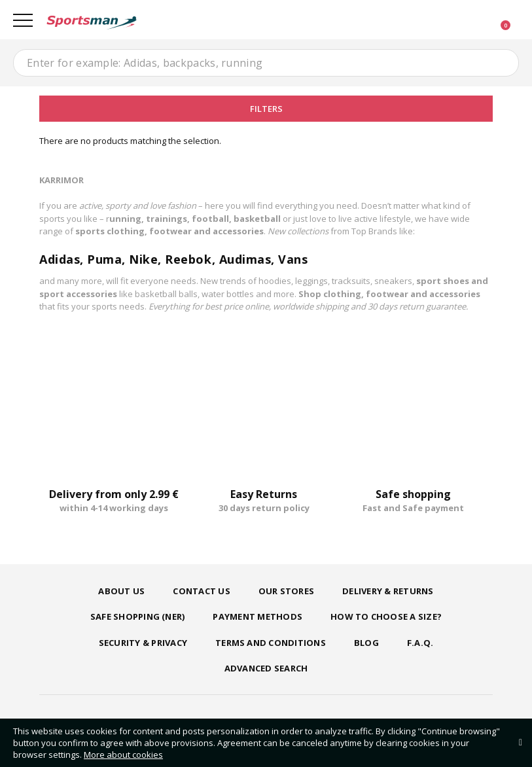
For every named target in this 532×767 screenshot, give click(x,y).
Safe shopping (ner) (138, 616)
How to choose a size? (386, 616)
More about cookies (123, 755)
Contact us (201, 591)
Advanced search (266, 668)
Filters (266, 109)
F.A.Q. (420, 643)
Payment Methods (257, 616)
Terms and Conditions (271, 643)
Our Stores (286, 591)
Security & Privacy (143, 643)
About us (121, 591)
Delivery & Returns (388, 591)
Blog (366, 643)
